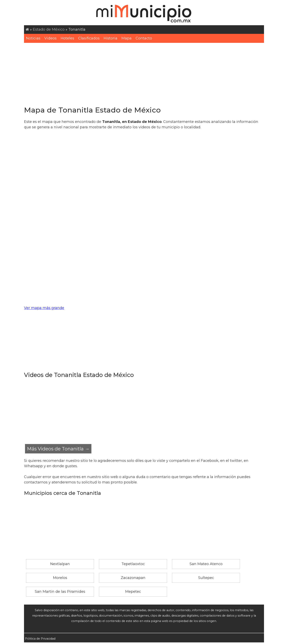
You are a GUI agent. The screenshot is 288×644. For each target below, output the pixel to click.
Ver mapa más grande (44, 308)
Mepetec (133, 592)
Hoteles (67, 38)
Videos (50, 38)
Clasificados (89, 38)
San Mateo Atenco (206, 564)
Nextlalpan (60, 564)
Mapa (126, 38)
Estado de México (49, 29)
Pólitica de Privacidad (40, 639)
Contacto (144, 38)
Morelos (60, 578)
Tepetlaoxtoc (133, 564)
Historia (110, 38)
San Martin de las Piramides (60, 592)
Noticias (33, 38)
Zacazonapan (133, 578)
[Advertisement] (144, 73)
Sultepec (206, 578)
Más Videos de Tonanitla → (58, 449)
